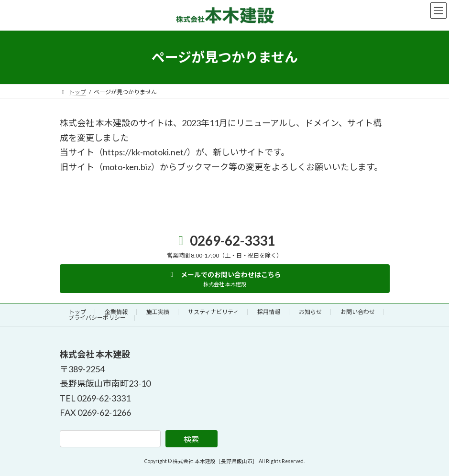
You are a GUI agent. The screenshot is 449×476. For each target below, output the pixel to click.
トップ (77, 312)
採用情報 (269, 312)
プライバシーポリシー (97, 318)
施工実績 (158, 312)
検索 (191, 439)
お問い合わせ (358, 312)
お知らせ (310, 312)
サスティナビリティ (213, 312)
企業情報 (116, 312)
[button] (225, 279)
